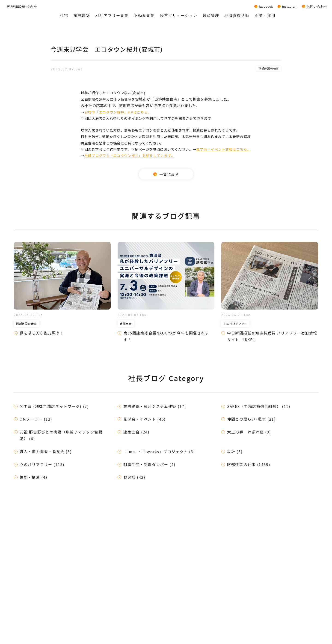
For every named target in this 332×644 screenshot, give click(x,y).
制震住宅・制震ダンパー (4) (150, 464)
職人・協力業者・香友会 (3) (46, 451)
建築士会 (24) (136, 432)
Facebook (266, 6)
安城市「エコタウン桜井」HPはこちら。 (118, 112)
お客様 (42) (134, 477)
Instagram (290, 6)
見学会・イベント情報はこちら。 (223, 149)
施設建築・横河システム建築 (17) (155, 406)
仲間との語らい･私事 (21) (252, 419)
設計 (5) (235, 451)
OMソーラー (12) (36, 419)
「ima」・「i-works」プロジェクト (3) (159, 451)
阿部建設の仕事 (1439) (249, 464)
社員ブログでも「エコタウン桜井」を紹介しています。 (130, 155)
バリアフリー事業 (112, 16)
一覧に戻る (166, 174)
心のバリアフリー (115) (42, 464)
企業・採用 (265, 16)
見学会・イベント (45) (145, 419)
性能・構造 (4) (33, 477)
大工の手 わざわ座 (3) (249, 432)
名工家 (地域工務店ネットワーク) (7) (54, 406)
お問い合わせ (317, 6)
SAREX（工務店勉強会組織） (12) (259, 406)
